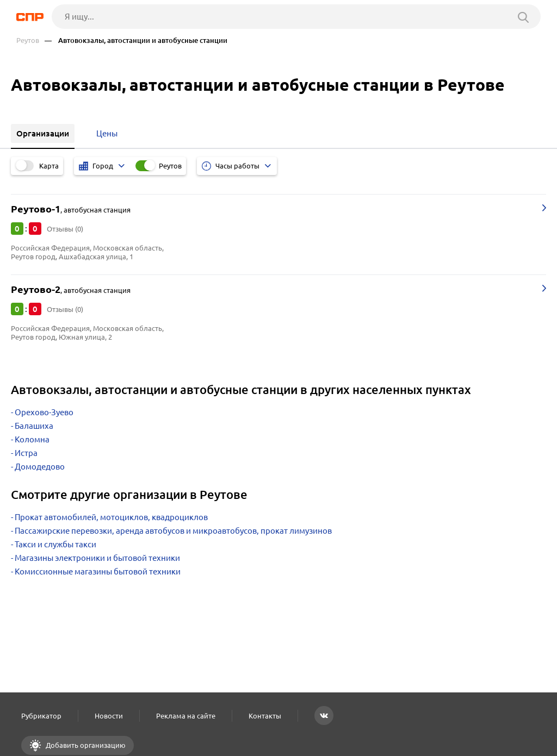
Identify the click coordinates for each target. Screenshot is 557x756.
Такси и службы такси (55, 544)
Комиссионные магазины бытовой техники (98, 571)
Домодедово (40, 467)
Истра (26, 453)
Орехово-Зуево (44, 412)
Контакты (265, 716)
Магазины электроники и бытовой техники (97, 558)
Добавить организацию (85, 745)
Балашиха (34, 426)
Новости (109, 716)
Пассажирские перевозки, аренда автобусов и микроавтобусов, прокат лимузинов (173, 531)
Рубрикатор (41, 716)
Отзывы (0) (65, 229)
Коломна (32, 439)
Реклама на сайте (186, 716)
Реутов (28, 40)
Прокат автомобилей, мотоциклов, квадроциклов (111, 517)
